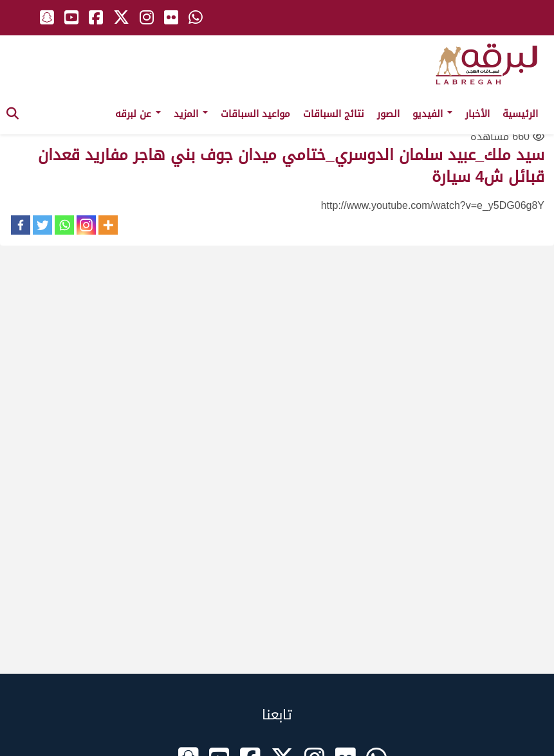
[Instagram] (86, 225)
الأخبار (477, 114)
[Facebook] (21, 225)
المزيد (191, 114)
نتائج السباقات (334, 114)
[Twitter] (42, 225)
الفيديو (432, 114)
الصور (388, 114)
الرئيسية (520, 114)
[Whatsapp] (64, 225)
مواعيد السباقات (255, 114)
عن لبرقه (138, 114)
